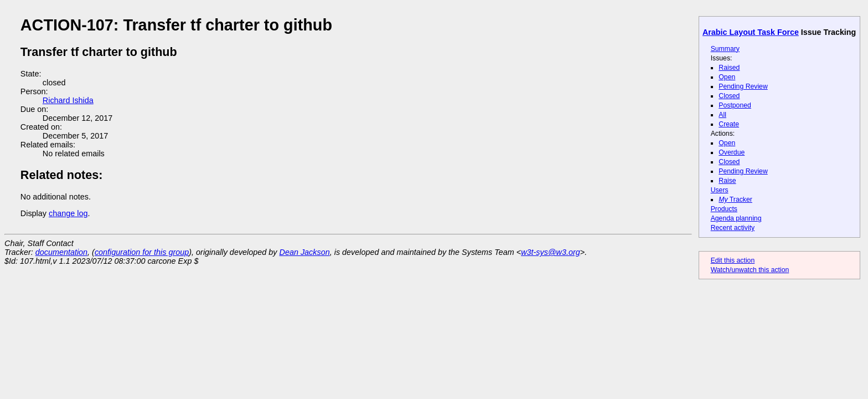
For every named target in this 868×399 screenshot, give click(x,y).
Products (724, 209)
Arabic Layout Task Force (751, 32)
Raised (729, 68)
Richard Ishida (68, 100)
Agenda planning (736, 218)
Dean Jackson (305, 252)
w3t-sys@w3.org (551, 252)
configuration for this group (142, 252)
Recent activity (733, 228)
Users (720, 190)
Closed (729, 96)
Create (729, 124)
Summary (725, 49)
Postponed (735, 105)
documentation (61, 252)
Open (727, 77)
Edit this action (733, 260)
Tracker (735, 199)
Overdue (732, 152)
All (722, 115)
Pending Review (743, 86)
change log (68, 213)
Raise (727, 181)
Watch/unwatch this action (750, 270)
